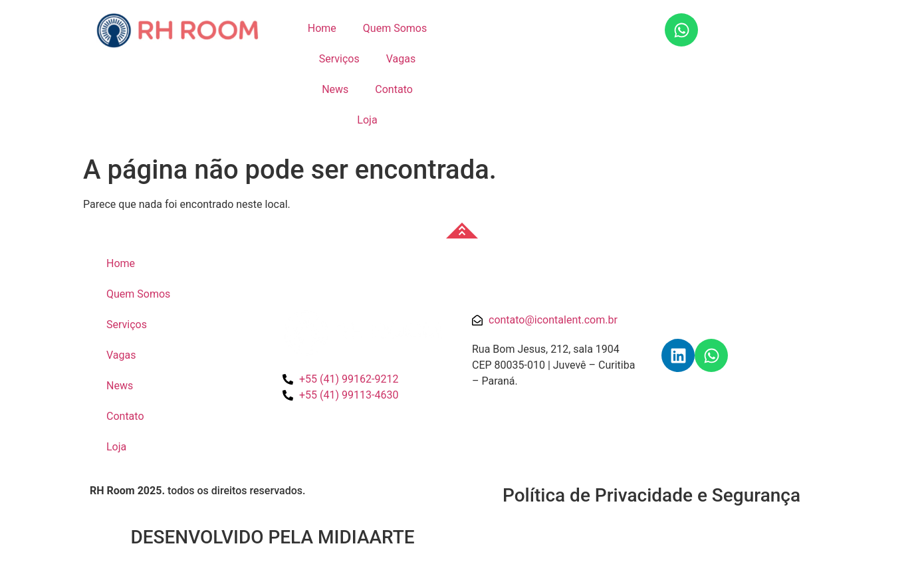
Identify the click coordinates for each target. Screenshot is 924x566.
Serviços (339, 59)
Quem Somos (395, 28)
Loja (367, 120)
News (335, 89)
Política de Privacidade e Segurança (651, 495)
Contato (394, 89)
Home (322, 28)
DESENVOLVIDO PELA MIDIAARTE (272, 537)
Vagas (401, 59)
